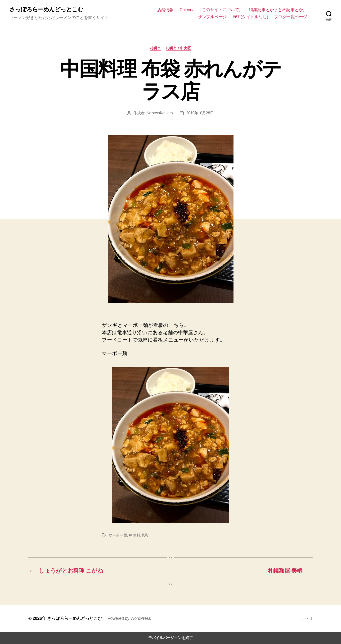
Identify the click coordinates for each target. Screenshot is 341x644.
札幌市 (155, 48)
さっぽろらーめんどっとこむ (46, 9)
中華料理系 (138, 535)
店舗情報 (165, 10)
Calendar (188, 10)
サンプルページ (212, 17)
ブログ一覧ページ (291, 17)
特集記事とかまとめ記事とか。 (278, 10)
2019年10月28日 (200, 113)
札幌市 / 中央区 (178, 48)
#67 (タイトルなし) (250, 17)
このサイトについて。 (222, 10)
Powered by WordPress (129, 618)
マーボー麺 (118, 535)
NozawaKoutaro (160, 113)
